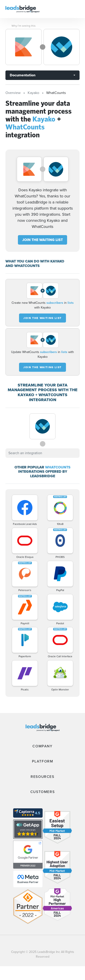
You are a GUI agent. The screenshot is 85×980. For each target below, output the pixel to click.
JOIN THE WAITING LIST (42, 240)
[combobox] (42, 453)
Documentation (23, 75)
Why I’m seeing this (24, 26)
